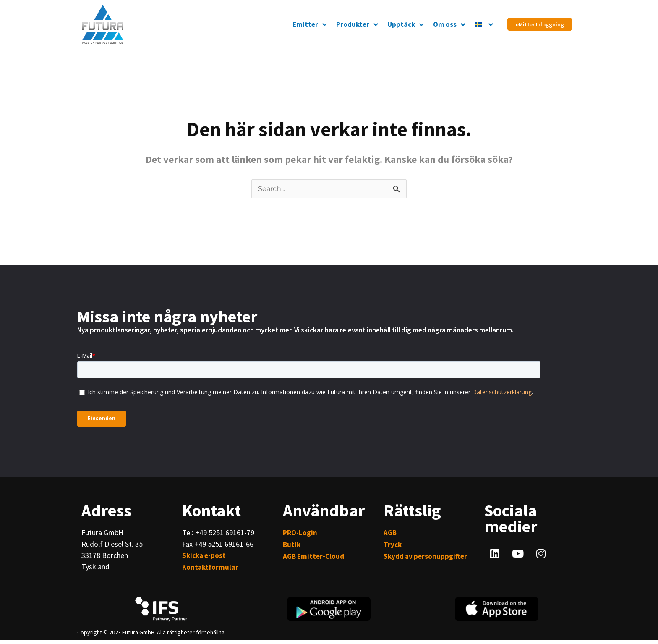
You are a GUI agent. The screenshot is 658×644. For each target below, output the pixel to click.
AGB (390, 533)
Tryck (393, 545)
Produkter (357, 25)
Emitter (310, 25)
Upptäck (406, 25)
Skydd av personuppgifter (425, 556)
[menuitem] (484, 24)
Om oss (449, 25)
